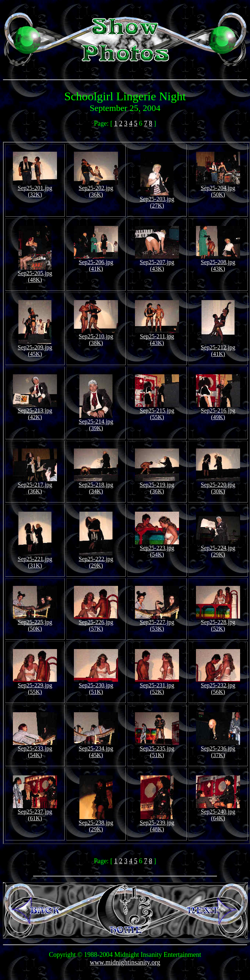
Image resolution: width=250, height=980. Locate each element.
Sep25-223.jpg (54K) (157, 549)
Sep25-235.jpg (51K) (157, 749)
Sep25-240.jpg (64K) (218, 812)
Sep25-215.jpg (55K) (157, 411)
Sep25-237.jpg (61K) (35, 812)
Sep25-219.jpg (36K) (157, 485)
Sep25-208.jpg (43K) (218, 263)
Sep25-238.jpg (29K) (96, 823)
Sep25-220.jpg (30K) (218, 485)
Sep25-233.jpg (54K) (35, 749)
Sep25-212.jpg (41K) (218, 348)
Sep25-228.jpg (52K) (218, 623)
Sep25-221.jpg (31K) (35, 560)
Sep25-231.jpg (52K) (157, 686)
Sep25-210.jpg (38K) (96, 337)
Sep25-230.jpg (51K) (96, 686)
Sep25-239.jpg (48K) (157, 823)
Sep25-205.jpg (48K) (35, 274)
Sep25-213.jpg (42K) (35, 411)
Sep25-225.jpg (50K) (35, 623)
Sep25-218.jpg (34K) (96, 485)
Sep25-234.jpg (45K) (96, 749)
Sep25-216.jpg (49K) (218, 411)
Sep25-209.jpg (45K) (35, 348)
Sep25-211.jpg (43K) (157, 337)
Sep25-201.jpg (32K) (35, 189)
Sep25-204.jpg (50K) (218, 189)
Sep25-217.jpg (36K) (35, 485)
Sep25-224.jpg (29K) (218, 549)
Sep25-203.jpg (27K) (157, 200)
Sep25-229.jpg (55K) (35, 686)
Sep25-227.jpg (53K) (157, 623)
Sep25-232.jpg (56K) (218, 686)
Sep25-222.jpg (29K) (96, 560)
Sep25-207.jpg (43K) (157, 263)
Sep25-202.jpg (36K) (96, 189)
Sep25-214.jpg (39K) (96, 422)
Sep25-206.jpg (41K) (96, 263)
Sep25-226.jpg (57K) (96, 623)
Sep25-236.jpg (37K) (218, 749)
